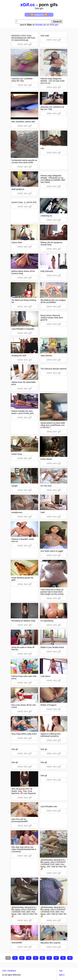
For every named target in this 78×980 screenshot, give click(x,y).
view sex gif (24, 44)
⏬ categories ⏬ (39, 15)
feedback (12, 971)
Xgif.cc (62, 975)
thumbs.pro (41, 25)
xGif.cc (28, 5)
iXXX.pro (54, 25)
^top (61, 971)
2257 (4, 971)
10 (70, 958)
